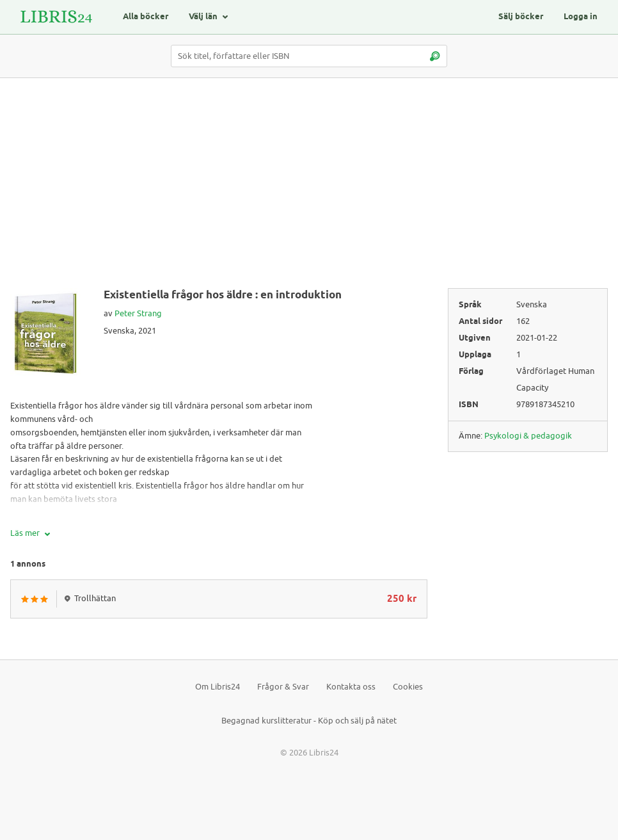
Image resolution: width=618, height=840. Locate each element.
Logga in (581, 17)
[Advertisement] (309, 188)
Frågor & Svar (283, 687)
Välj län (203, 17)
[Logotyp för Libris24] (56, 17)
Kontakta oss (351, 687)
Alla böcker (146, 17)
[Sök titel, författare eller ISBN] (309, 56)
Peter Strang (138, 313)
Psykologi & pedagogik (528, 436)
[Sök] (434, 56)
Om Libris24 (218, 687)
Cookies (408, 687)
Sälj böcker (521, 17)
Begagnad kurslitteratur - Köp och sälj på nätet (309, 721)
